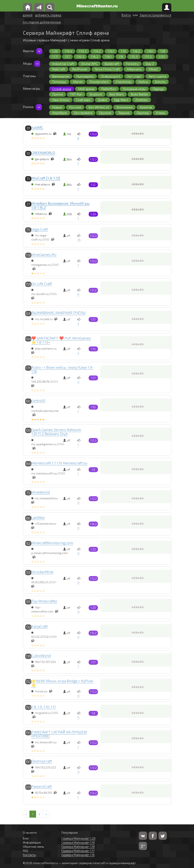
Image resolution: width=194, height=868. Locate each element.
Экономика (124, 107)
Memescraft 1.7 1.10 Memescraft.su (59, 463)
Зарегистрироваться (155, 15)
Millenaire (134, 69)
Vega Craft (40, 229)
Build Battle (139, 94)
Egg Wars (121, 100)
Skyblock (96, 94)
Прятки (58, 94)
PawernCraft (42, 786)
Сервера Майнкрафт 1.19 (78, 842)
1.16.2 (95, 56)
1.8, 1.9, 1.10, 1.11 (44, 707)
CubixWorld (41, 655)
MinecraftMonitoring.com (52, 543)
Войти (126, 15)
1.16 (121, 56)
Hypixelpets (85, 76)
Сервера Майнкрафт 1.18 (78, 847)
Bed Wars (116, 94)
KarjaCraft (39, 626)
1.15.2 (148, 56)
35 (79, 240)
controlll (38, 400)
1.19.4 (68, 51)
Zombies (142, 100)
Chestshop (123, 82)
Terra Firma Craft (107, 69)
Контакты (29, 855)
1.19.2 (97, 51)
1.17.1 (55, 56)
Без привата (83, 113)
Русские (75, 107)
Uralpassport (111, 76)
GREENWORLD (43, 153)
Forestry (132, 64)
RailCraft (59, 69)
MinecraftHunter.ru (97, 6)
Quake (102, 100)
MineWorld (41, 492)
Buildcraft (112, 64)
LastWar (38, 517)
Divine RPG (89, 64)
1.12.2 (93, 159)
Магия (78, 82)
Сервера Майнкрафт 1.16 (78, 855)
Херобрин (60, 113)
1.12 (93, 185)
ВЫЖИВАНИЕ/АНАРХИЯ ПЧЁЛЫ (58, 313)
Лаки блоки (61, 100)
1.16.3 (80, 56)
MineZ (153, 69)
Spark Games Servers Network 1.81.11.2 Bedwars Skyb (56, 432)
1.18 (163, 51)
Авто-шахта (157, 76)
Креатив (146, 107)
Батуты (160, 82)
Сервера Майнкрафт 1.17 (78, 851)
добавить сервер (48, 15)
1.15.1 (162, 56)
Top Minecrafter (44, 601)
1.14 (93, 349)
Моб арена (86, 89)
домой (28, 15)
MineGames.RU (44, 254)
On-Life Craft (42, 284)
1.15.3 (134, 56)
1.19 (123, 51)
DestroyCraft (42, 761)
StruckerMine (42, 572)
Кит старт (134, 76)
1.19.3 (83, 51)
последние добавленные (42, 22)
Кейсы (143, 82)
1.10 (93, 407)
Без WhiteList (99, 107)
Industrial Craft (63, 64)
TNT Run (76, 94)
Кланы (161, 113)
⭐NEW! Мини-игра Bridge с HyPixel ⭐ (62, 683)
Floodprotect (99, 82)
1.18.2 (136, 51)
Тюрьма (124, 113)
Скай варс (84, 100)
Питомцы (59, 82)
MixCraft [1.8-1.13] (46, 178)
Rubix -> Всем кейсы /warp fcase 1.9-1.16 (62, 369)
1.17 (67, 56)
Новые (57, 107)
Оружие (105, 113)
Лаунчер (143, 113)
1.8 (93, 470)
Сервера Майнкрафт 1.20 (78, 838)
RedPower (80, 69)
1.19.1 (111, 51)
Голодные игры (134, 89)
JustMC (37, 127)
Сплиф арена (62, 89)
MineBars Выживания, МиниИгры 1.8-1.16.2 (61, 205)
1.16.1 (108, 56)
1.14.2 (93, 793)
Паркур (158, 89)
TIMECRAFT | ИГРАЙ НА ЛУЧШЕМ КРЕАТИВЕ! (59, 734)
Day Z (150, 64)
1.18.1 (150, 51)
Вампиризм (61, 76)
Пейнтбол (109, 89)
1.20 (55, 51)
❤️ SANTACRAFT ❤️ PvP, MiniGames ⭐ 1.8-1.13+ (61, 340)
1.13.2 (93, 134)
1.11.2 (93, 290)
